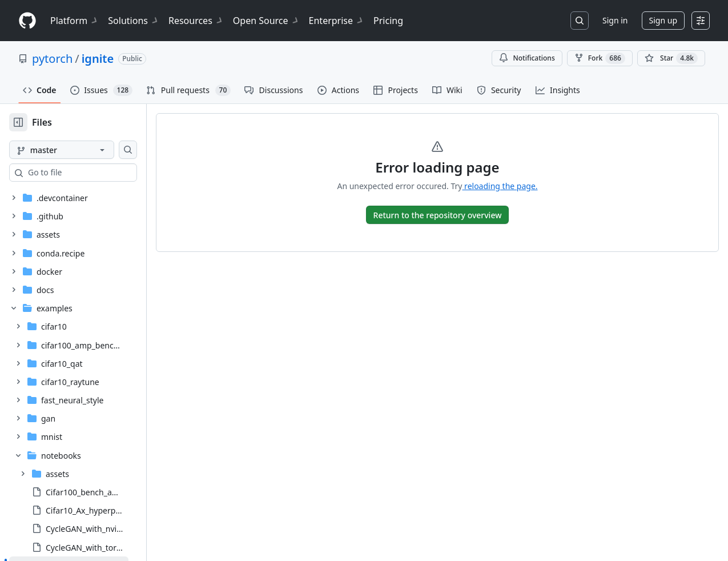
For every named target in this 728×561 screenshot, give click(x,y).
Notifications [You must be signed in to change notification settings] (527, 58)
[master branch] (80, 150)
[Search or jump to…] (580, 21)
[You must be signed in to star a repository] (671, 58)
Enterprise (337, 21)
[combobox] (96, 173)
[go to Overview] (456, 215)
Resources (196, 21)
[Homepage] (27, 21)
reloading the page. (518, 186)
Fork (600, 58)
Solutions (134, 21)
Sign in (615, 20)
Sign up (663, 20)
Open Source (266, 21)
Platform (75, 21)
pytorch (52, 59)
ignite (98, 59)
